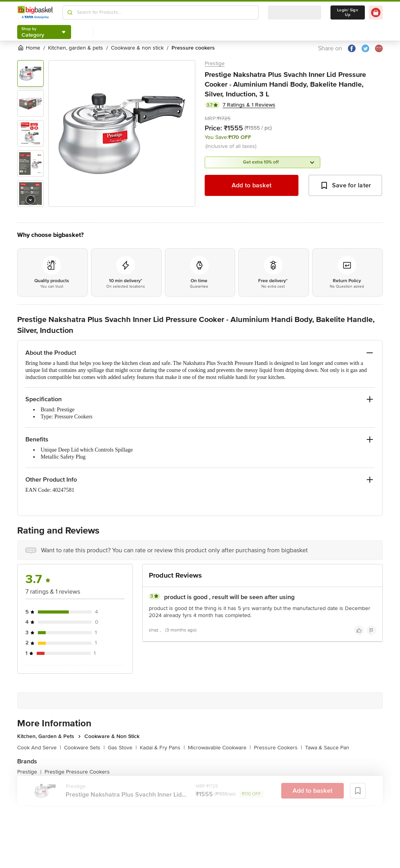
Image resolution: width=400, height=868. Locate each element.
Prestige (215, 63)
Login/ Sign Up (348, 12)
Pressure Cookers (278, 748)
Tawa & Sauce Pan (327, 748)
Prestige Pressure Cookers (77, 772)
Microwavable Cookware (219, 748)
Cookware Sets (84, 748)
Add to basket (252, 185)
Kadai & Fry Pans (162, 748)
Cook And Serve (39, 748)
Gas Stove (122, 748)
